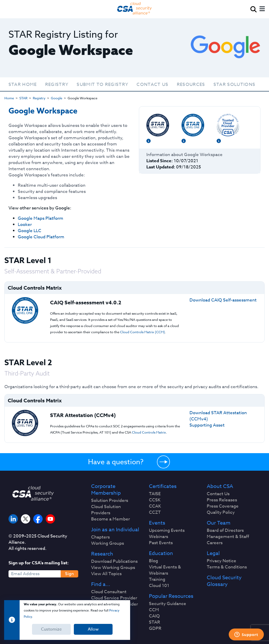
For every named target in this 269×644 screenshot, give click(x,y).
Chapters (100, 537)
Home (9, 98)
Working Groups (108, 543)
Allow (93, 629)
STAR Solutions (235, 84)
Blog (153, 561)
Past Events (161, 543)
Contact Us (152, 84)
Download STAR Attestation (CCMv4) (218, 416)
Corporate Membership (106, 490)
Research (102, 554)
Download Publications (114, 561)
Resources (191, 84)
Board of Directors (225, 531)
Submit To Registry (102, 84)
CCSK (155, 500)
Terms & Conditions (227, 567)
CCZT (155, 512)
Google (57, 98)
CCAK (155, 506)
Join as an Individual (115, 530)
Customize (51, 629)
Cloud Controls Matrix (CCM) (143, 332)
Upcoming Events (167, 531)
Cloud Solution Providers (106, 510)
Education (161, 553)
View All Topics (106, 574)
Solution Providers (110, 501)
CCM (154, 610)
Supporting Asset (207, 425)
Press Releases (222, 500)
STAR (23, 98)
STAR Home (23, 84)
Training (157, 580)
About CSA (220, 486)
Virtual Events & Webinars (165, 570)
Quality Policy (221, 512)
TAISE (155, 494)
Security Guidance (168, 604)
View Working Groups (113, 568)
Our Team (219, 523)
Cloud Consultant (109, 592)
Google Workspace (43, 111)
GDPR (155, 629)
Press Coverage (223, 506)
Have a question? (116, 462)
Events (157, 523)
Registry (57, 84)
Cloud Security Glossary (224, 581)
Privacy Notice (221, 561)
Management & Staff (228, 537)
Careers (215, 543)
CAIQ (154, 616)
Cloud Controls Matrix (149, 432)
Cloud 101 (159, 586)
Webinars (159, 537)
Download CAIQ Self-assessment (223, 300)
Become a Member (110, 519)
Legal (213, 553)
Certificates (163, 486)
